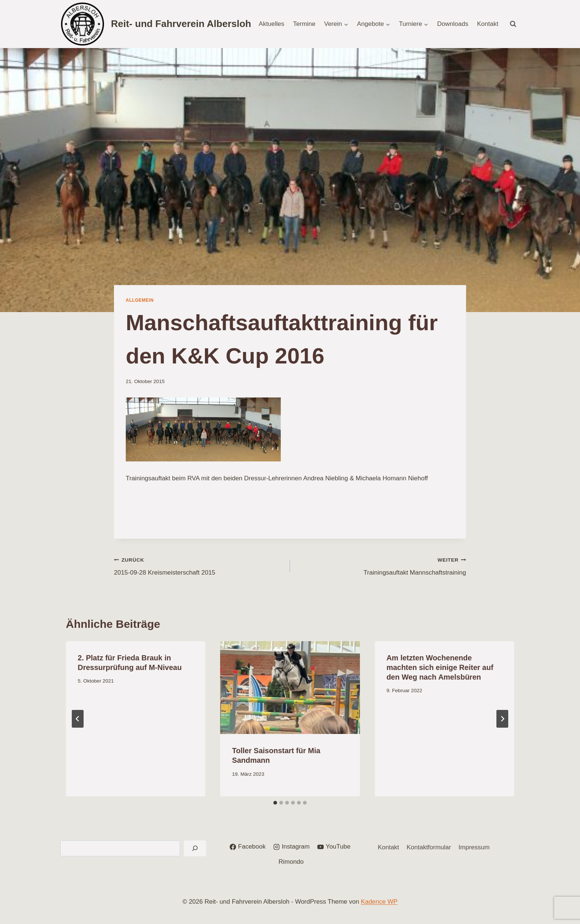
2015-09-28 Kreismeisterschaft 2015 (199, 566)
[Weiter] (502, 719)
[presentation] (290, 688)
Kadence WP (379, 902)
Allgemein (140, 300)
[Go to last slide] (78, 719)
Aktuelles (272, 24)
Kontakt (488, 24)
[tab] (275, 803)
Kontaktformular (429, 847)
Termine (304, 24)
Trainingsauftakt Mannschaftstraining (381, 566)
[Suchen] (195, 848)
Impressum (474, 847)
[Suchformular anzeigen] (513, 24)
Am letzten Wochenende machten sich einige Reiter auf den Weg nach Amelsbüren (440, 667)
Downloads (453, 24)
